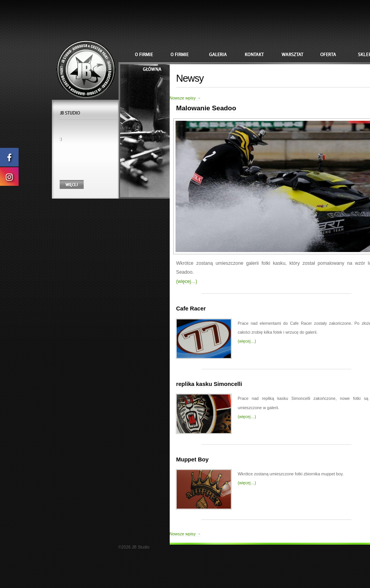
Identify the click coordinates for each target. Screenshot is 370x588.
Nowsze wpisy (185, 98)
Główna (151, 70)
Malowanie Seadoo (206, 108)
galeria (223, 55)
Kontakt (258, 55)
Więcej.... (72, 184)
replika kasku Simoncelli (209, 384)
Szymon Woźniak (151, 55)
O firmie (187, 55)
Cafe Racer (191, 309)
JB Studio (85, 69)
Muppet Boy (193, 459)
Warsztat (294, 55)
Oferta (330, 55)
